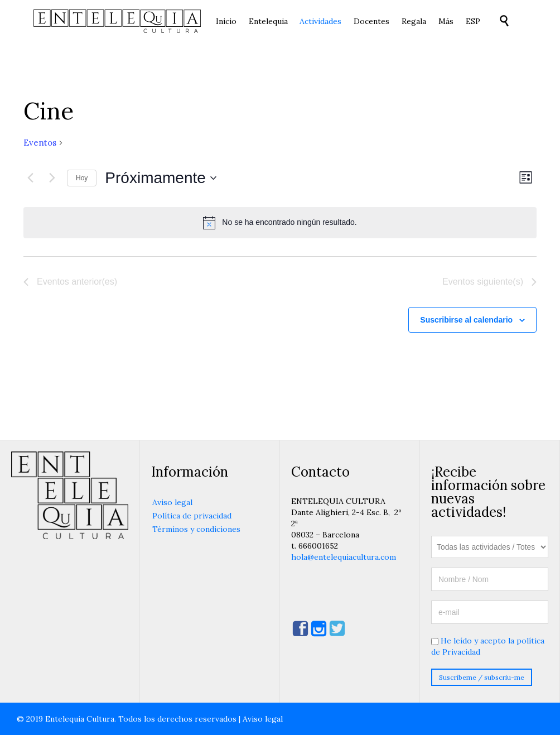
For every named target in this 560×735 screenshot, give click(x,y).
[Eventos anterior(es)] (30, 178)
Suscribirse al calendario (466, 320)
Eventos (40, 143)
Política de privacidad (192, 516)
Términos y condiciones (196, 529)
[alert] (280, 223)
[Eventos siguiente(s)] (52, 178)
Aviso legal (172, 502)
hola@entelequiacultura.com (344, 557)
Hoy (82, 178)
